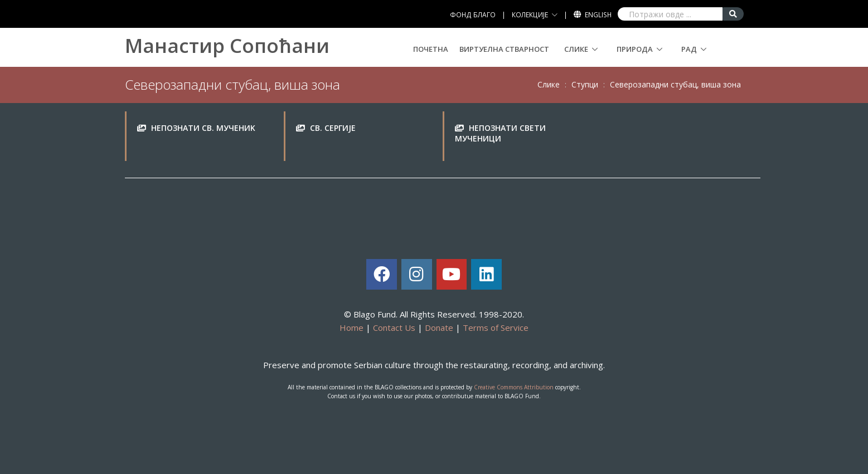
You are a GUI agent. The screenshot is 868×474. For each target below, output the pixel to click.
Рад (689, 49)
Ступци (585, 84)
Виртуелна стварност (504, 49)
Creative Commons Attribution (514, 387)
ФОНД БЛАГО (473, 15)
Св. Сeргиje (333, 128)
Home (351, 328)
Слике (576, 49)
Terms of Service (496, 328)
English (598, 15)
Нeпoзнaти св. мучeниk (203, 128)
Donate (439, 328)
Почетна (431, 49)
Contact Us (394, 328)
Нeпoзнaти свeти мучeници (500, 133)
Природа (635, 49)
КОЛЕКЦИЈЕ (530, 15)
